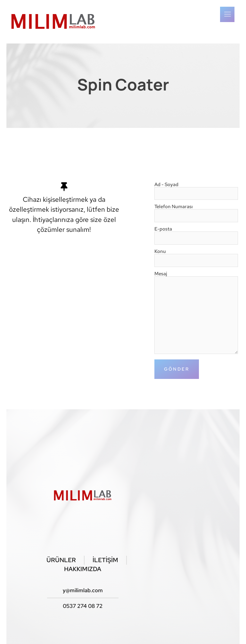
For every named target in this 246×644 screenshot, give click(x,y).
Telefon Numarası (196, 212)
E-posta (196, 234)
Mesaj (196, 313)
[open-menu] (227, 14)
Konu (196, 256)
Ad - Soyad (196, 189)
